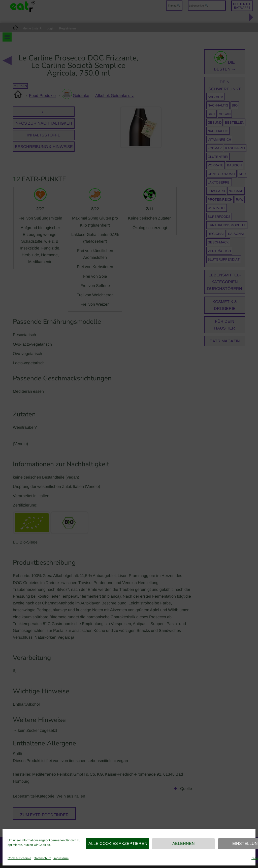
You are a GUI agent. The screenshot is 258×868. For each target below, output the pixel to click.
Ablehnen (184, 843)
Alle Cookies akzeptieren (118, 843)
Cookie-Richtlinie (19, 858)
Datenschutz (42, 858)
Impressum (61, 858)
